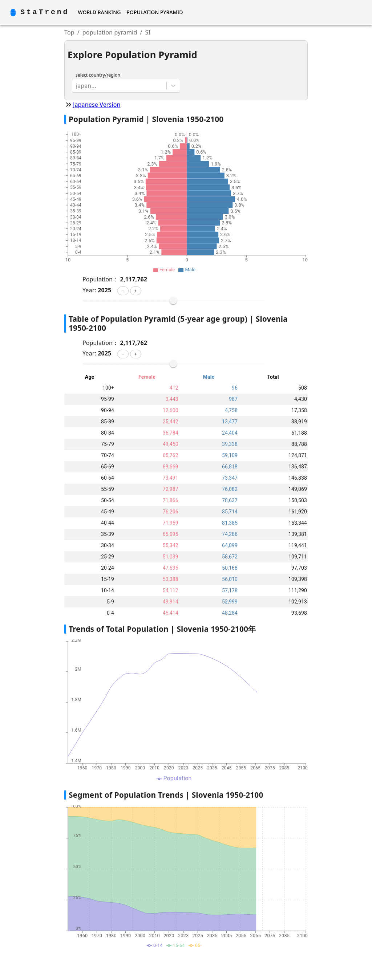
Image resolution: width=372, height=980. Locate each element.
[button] (123, 291)
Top (69, 32)
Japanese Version (97, 105)
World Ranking (99, 12)
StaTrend (45, 12)
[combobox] (77, 86)
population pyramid (110, 32)
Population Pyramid (155, 12)
